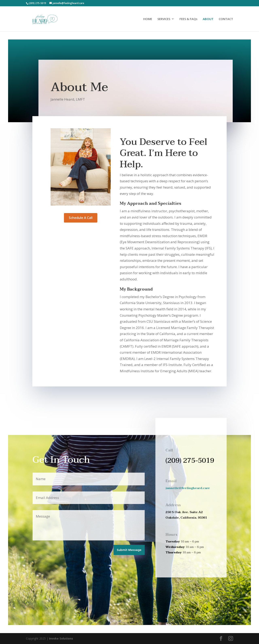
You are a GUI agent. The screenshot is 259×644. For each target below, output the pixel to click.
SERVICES (164, 19)
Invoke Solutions (61, 638)
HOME (148, 19)
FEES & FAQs (188, 19)
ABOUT (208, 19)
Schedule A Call (81, 218)
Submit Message (129, 550)
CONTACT (226, 19)
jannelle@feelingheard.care (188, 488)
